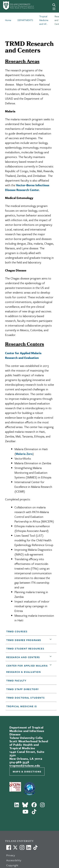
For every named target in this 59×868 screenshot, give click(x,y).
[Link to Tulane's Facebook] (22, 847)
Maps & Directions (27, 772)
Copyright (12, 865)
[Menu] (54, 9)
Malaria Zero (24, 454)
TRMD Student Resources (25, 648)
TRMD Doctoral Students (25, 698)
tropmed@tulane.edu (25, 765)
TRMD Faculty (16, 680)
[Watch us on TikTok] (35, 847)
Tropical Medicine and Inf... (44, 20)
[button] (29, 631)
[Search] (54, 5)
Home (8, 20)
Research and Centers (23, 657)
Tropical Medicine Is (22, 706)
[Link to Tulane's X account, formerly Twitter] (15, 847)
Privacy (11, 855)
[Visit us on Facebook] (9, 847)
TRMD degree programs (24, 640)
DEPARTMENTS (25, 20)
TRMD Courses (17, 631)
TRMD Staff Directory (23, 689)
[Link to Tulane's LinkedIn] (29, 847)
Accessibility (14, 860)
